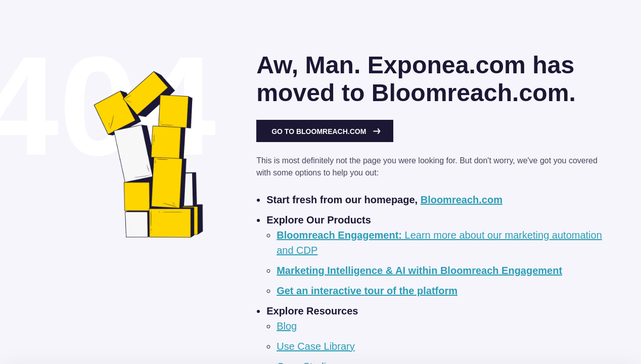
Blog (287, 326)
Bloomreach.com (462, 200)
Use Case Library (316, 346)
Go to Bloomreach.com (326, 131)
